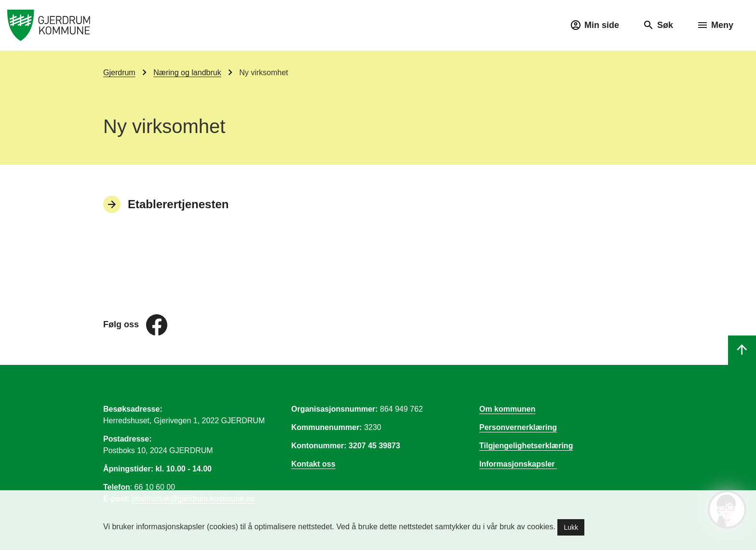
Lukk (571, 527)
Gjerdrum (119, 73)
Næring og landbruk (187, 73)
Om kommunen (507, 409)
